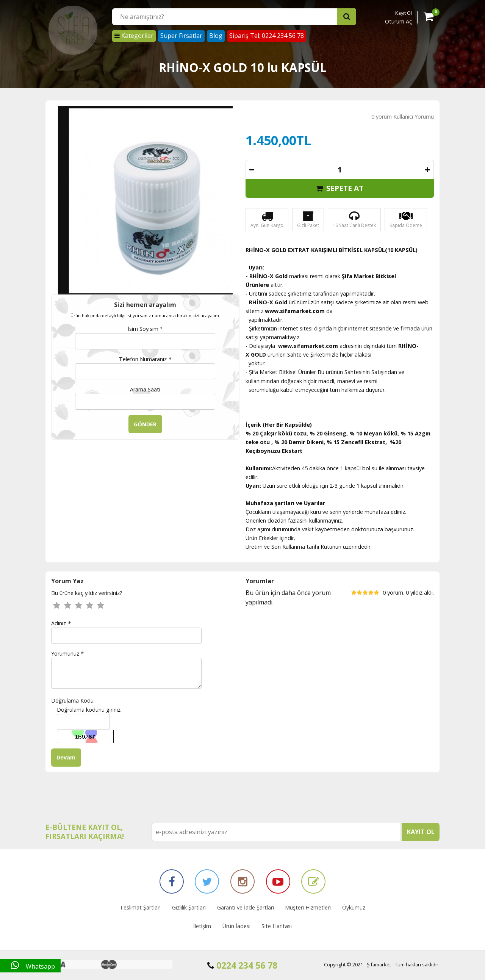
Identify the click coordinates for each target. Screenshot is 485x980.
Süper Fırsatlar (181, 36)
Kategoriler (134, 36)
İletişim (202, 926)
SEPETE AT (340, 188)
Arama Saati (145, 389)
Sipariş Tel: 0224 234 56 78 (267, 36)
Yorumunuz (67, 654)
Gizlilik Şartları (189, 907)
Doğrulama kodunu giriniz (89, 710)
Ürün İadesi (236, 926)
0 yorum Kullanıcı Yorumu (403, 117)
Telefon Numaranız (145, 359)
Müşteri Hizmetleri (308, 907)
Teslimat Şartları (140, 907)
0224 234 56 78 (242, 965)
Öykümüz (354, 907)
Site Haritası (277, 926)
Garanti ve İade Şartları (246, 907)
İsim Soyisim (145, 329)
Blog (216, 36)
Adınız (61, 623)
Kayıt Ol (404, 13)
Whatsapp (30, 966)
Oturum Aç (398, 21)
